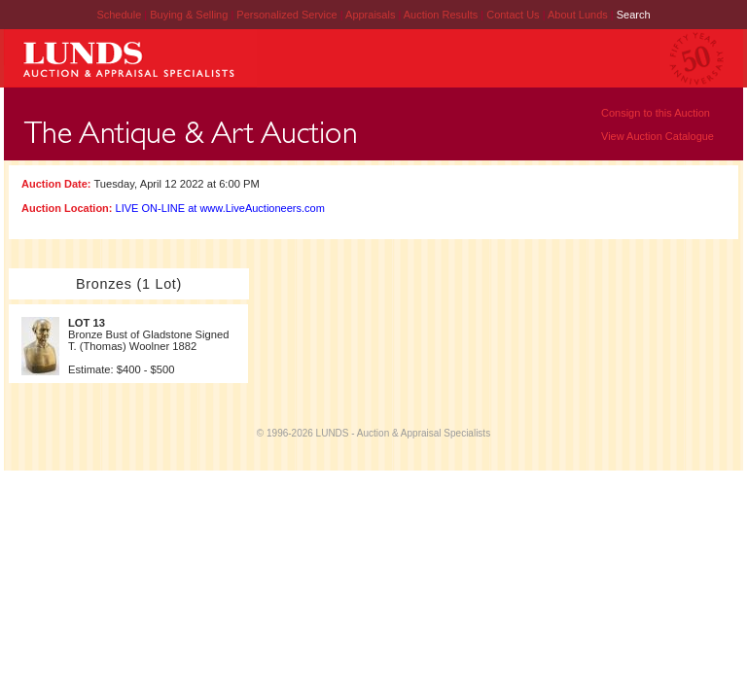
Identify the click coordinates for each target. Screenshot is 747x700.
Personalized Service (288, 15)
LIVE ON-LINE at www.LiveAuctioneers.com (220, 208)
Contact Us (513, 15)
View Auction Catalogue (658, 136)
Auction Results (442, 15)
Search (634, 15)
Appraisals (372, 15)
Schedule (119, 15)
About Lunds (579, 15)
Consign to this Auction (656, 113)
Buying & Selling (190, 15)
